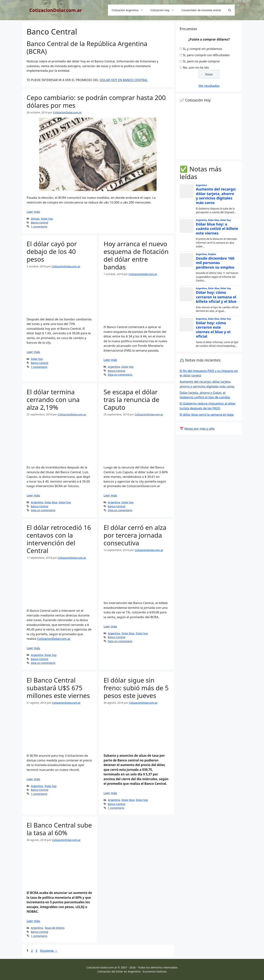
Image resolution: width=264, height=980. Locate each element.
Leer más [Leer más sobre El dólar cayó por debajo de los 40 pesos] (33, 352)
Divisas (35, 219)
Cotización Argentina (129, 10)
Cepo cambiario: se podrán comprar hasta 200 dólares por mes (96, 101)
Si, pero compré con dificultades (206, 55)
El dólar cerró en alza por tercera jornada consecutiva (135, 535)
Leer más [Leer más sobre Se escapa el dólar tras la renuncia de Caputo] (110, 495)
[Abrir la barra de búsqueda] (230, 10)
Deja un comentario (120, 375)
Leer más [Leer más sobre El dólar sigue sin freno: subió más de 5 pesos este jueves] (110, 793)
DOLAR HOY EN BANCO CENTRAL (124, 80)
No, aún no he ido (196, 67)
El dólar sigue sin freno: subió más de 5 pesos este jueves (136, 688)
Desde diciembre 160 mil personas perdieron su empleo (215, 263)
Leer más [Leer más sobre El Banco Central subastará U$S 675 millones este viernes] (33, 779)
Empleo (212, 254)
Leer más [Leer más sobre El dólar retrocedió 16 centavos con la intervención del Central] (33, 648)
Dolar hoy (47, 219)
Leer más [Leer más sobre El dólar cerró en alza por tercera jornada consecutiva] (110, 626)
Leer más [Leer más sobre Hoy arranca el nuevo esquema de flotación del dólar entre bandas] (110, 360)
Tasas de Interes (55, 928)
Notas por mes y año (199, 429)
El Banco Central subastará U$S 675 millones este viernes (58, 688)
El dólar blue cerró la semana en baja (207, 414)
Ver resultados (209, 86)
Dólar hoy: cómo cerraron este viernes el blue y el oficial (213, 330)
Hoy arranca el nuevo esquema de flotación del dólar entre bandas (136, 255)
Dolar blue (51, 502)
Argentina (114, 367)
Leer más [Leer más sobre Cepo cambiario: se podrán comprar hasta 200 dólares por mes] (33, 212)
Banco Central (40, 222)
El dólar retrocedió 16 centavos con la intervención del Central (59, 539)
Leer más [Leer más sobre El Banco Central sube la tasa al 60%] (33, 921)
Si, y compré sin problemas (202, 49)
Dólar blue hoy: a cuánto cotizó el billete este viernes (217, 229)
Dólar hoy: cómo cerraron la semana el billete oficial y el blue (216, 297)
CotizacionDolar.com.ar (56, 10)
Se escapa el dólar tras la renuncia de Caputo (131, 400)
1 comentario (39, 227)
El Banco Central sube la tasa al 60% (59, 829)
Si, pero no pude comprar (201, 61)
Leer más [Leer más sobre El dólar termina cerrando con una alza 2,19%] (33, 495)
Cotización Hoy (164, 10)
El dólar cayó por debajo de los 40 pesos (52, 251)
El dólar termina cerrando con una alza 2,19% (53, 400)
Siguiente (49, 951)
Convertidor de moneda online (201, 10)
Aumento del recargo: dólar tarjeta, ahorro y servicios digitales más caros (216, 196)
